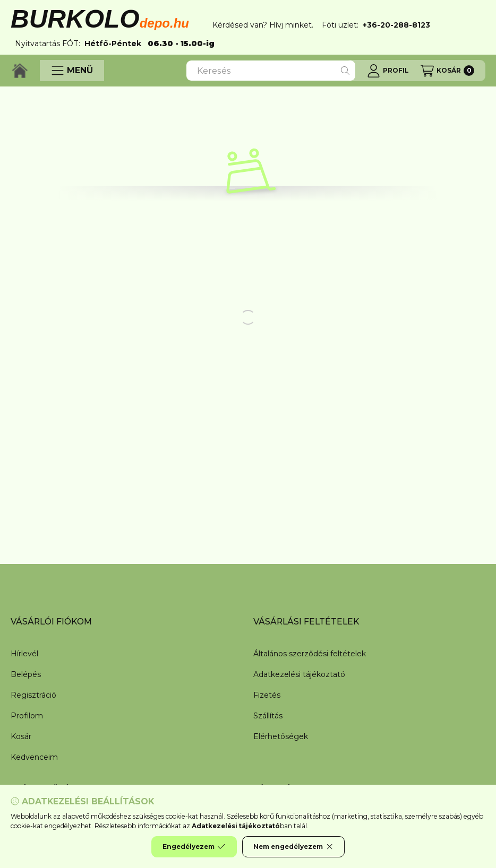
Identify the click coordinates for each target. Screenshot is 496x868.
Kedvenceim (34, 757)
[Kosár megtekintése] (447, 71)
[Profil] (388, 71)
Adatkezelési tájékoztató (299, 674)
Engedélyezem (194, 847)
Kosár (21, 736)
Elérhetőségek (281, 736)
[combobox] (271, 71)
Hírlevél (24, 654)
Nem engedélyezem (293, 847)
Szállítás (268, 716)
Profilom (27, 716)
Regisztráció (33, 695)
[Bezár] (480, 25)
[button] (72, 71)
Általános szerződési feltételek (310, 654)
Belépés (26, 674)
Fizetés (267, 695)
